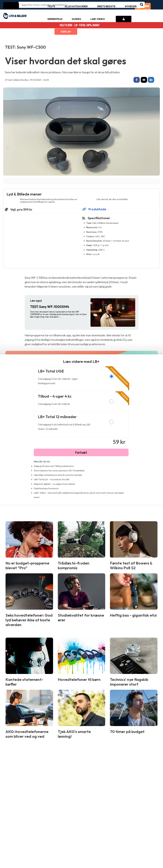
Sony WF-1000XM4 (50, 307)
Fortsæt (81, 453)
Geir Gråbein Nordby (18, 80)
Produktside (94, 210)
